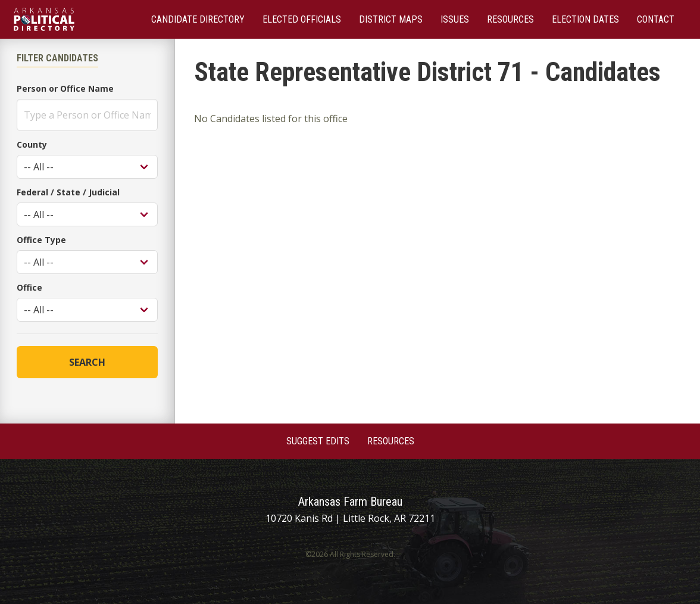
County (32, 144)
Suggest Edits (318, 441)
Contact (656, 19)
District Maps (391, 19)
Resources (510, 19)
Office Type (41, 240)
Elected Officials (302, 19)
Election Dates (585, 19)
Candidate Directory (198, 19)
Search (87, 362)
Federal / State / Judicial (68, 192)
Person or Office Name (65, 88)
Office (29, 287)
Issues (455, 19)
